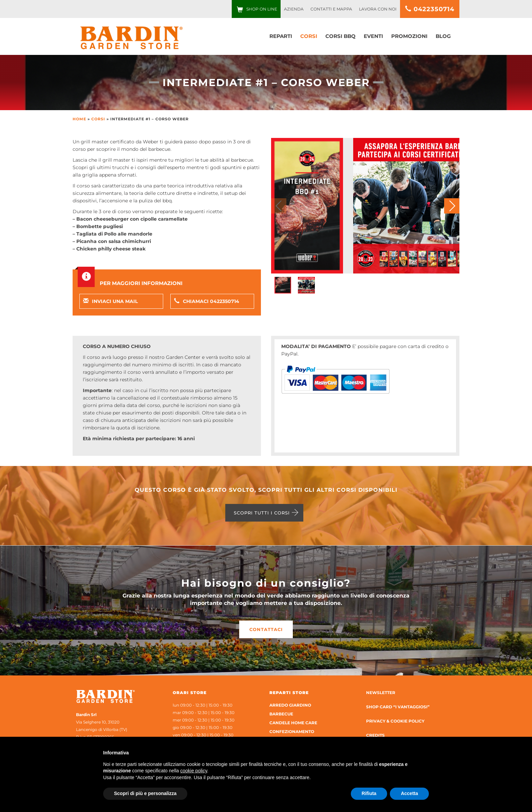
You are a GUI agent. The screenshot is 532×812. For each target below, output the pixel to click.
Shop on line (262, 9)
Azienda (294, 9)
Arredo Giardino (290, 705)
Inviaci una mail (110, 301)
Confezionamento (292, 732)
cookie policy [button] (194, 771)
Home (79, 119)
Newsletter (381, 693)
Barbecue (281, 714)
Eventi (373, 36)
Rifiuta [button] (369, 793)
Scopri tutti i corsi (262, 513)
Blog (443, 36)
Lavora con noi (378, 9)
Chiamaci (207, 301)
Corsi (309, 36)
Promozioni (409, 36)
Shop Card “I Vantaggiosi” (398, 707)
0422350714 (430, 9)
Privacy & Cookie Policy (395, 721)
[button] (452, 206)
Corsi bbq (340, 36)
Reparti (281, 36)
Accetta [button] (409, 793)
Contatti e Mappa (331, 9)
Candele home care (293, 723)
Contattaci (266, 629)
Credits (375, 735)
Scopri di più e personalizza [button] (145, 793)
